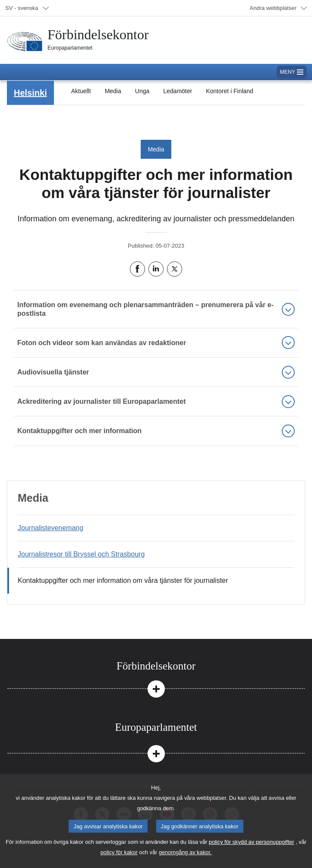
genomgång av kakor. (185, 860)
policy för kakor (119, 860)
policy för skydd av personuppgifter (252, 849)
